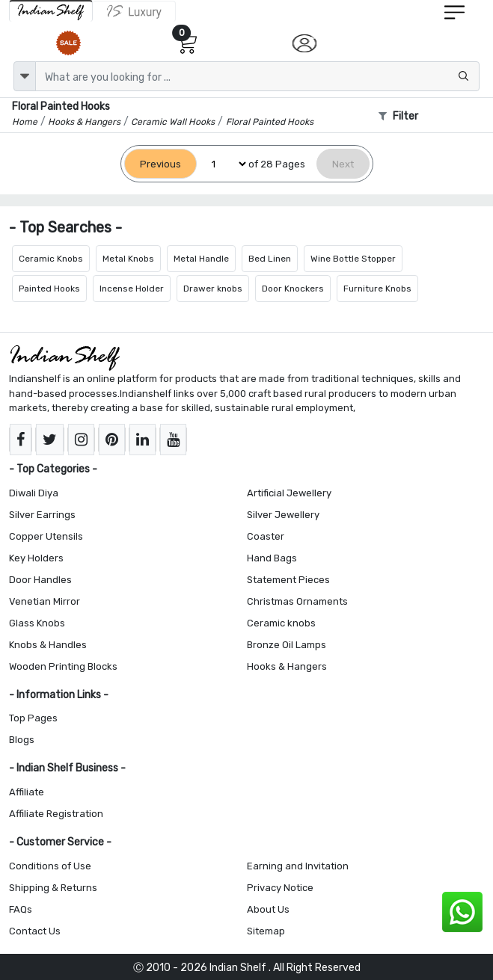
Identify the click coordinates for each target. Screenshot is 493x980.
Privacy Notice (280, 888)
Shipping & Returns (53, 888)
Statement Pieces (288, 580)
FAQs (21, 909)
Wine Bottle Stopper (353, 259)
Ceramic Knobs (51, 259)
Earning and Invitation (298, 866)
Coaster (266, 536)
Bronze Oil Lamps (287, 645)
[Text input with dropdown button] (257, 76)
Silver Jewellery (283, 515)
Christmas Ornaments (297, 601)
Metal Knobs (128, 259)
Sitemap (266, 931)
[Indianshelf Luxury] (134, 11)
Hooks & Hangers (287, 666)
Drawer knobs (213, 289)
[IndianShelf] (51, 11)
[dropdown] (25, 76)
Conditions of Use (50, 866)
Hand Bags (272, 558)
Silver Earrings (42, 515)
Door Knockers (293, 289)
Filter (398, 116)
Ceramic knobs (281, 623)
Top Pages (33, 718)
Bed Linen (270, 259)
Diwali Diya (34, 493)
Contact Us (35, 931)
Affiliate (27, 792)
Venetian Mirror (45, 601)
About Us (268, 909)
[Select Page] (223, 164)
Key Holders (36, 558)
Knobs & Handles (48, 645)
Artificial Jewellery (289, 493)
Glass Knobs (37, 623)
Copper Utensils (46, 536)
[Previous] (160, 164)
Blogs (22, 740)
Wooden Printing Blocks (63, 666)
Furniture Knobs (377, 289)
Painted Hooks (49, 289)
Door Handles (40, 580)
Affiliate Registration (56, 814)
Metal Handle (201, 259)
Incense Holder (132, 289)
